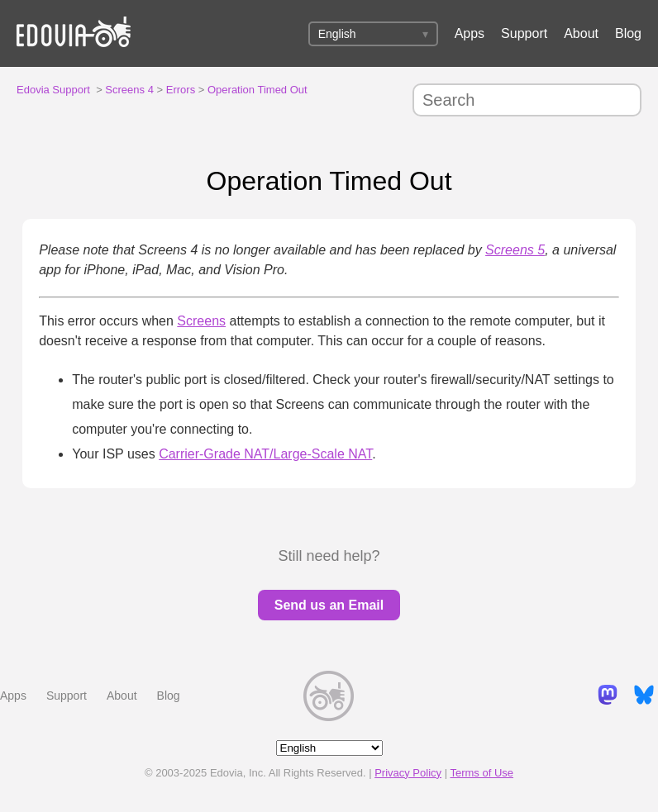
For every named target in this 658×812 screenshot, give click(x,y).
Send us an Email (329, 605)
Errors (181, 90)
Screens (201, 321)
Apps (470, 33)
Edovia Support (53, 90)
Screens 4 (129, 90)
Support (524, 33)
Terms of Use (482, 773)
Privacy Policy (408, 773)
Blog (628, 33)
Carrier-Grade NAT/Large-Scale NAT (265, 454)
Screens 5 (515, 250)
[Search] (527, 100)
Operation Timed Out (257, 90)
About (581, 33)
